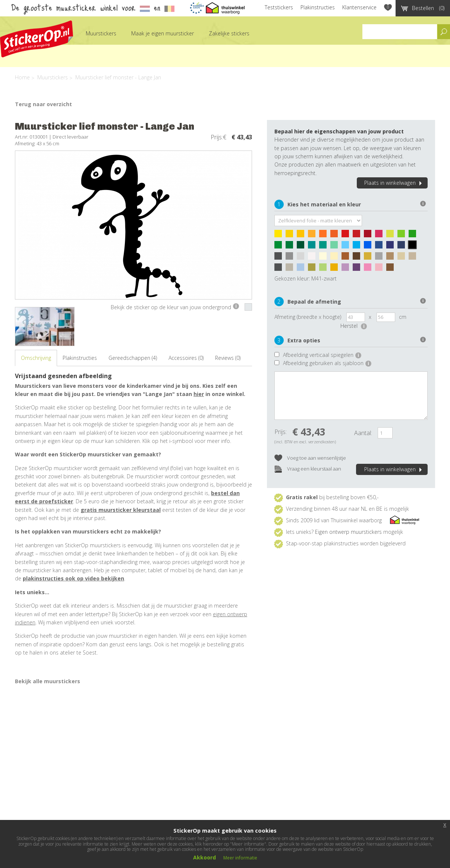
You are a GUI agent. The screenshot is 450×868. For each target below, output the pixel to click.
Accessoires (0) (186, 358)
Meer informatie (240, 858)
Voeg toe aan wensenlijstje (310, 458)
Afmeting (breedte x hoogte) (308, 317)
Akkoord (204, 857)
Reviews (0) (228, 358)
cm (403, 317)
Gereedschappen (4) (133, 358)
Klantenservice (359, 7)
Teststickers (279, 7)
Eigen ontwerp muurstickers (348, 532)
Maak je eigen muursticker (163, 33)
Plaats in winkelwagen (394, 183)
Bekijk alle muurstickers (48, 681)
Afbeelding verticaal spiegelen (322, 355)
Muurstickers (101, 33)
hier (199, 394)
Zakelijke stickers (229, 33)
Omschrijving (36, 358)
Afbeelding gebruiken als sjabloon (327, 363)
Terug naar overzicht (43, 104)
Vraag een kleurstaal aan (308, 469)
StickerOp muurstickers (37, 39)
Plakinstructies (318, 7)
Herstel (354, 326)
